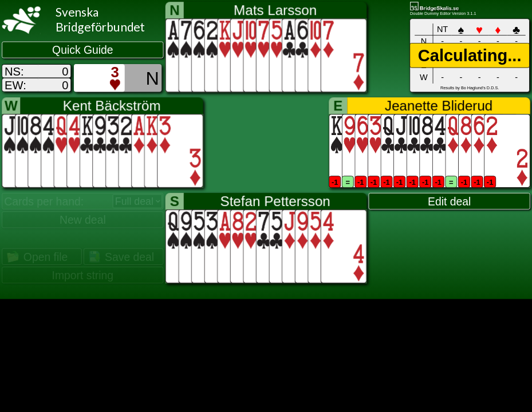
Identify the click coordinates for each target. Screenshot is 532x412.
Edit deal (449, 201)
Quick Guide (82, 50)
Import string (83, 275)
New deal (83, 220)
